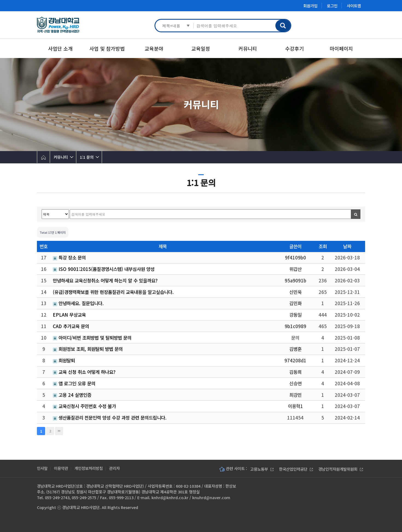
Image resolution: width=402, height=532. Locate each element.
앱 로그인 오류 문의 (74, 383)
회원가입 (310, 6)
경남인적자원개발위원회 (341, 469)
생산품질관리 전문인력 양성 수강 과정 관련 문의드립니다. (110, 418)
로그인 (332, 6)
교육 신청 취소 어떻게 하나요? (84, 372)
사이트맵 (354, 6)
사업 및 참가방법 (107, 48)
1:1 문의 (87, 157)
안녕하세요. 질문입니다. (78, 303)
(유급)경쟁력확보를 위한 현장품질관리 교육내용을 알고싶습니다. (113, 292)
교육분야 (154, 48)
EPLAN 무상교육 (69, 315)
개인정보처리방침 (89, 468)
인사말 (42, 468)
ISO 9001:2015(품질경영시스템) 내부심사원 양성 (104, 269)
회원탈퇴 (64, 360)
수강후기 (295, 48)
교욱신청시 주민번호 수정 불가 (84, 406)
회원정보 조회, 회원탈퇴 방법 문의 (88, 349)
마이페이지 (341, 48)
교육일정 (201, 48)
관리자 (114, 468)
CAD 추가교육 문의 (71, 326)
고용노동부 (262, 469)
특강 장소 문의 (69, 258)
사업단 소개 (60, 48)
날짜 (347, 246)
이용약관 (61, 468)
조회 (323, 246)
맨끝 (59, 431)
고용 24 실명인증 (72, 395)
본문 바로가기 (0, 0)
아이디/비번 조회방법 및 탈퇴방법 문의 (92, 338)
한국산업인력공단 (296, 469)
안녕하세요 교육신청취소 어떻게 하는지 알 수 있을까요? (105, 281)
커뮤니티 (248, 48)
